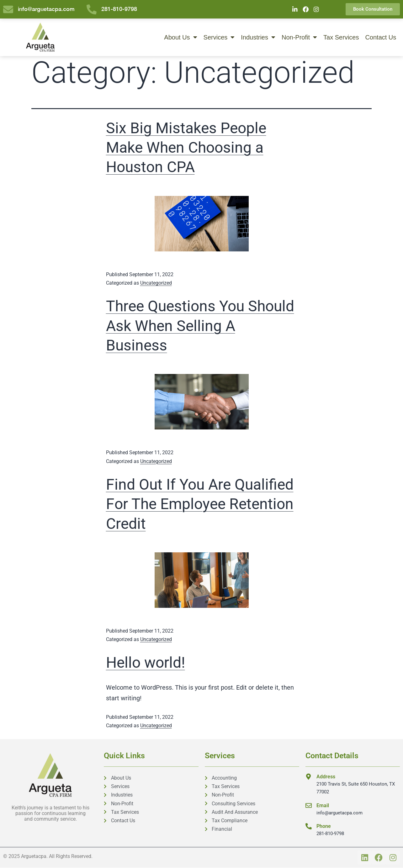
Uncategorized (156, 283)
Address (326, 777)
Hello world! (146, 663)
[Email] (309, 806)
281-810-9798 (330, 834)
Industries (258, 38)
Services (219, 38)
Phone (324, 826)
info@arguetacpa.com (339, 813)
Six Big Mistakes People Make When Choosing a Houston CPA (186, 148)
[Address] (309, 777)
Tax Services (341, 38)
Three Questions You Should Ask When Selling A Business (200, 326)
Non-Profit (299, 38)
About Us (180, 38)
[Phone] (309, 827)
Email (323, 806)
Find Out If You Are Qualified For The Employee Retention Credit (200, 504)
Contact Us (381, 38)
